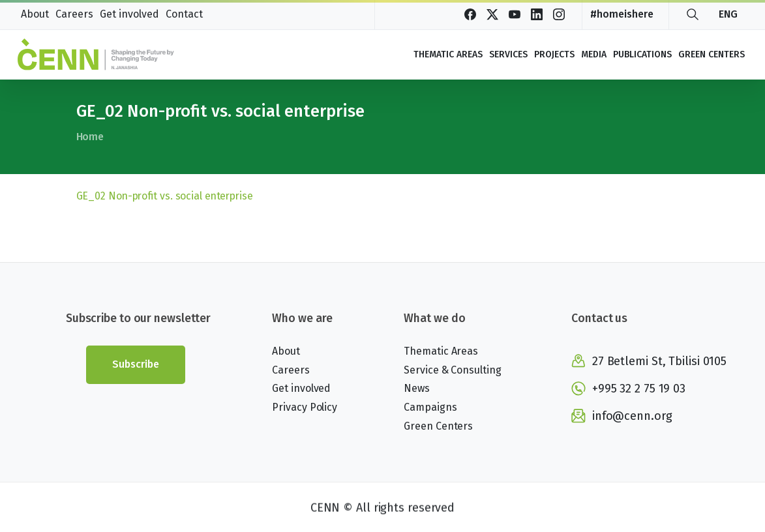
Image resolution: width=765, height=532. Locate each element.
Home (90, 137)
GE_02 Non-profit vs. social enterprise (165, 196)
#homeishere (622, 14)
